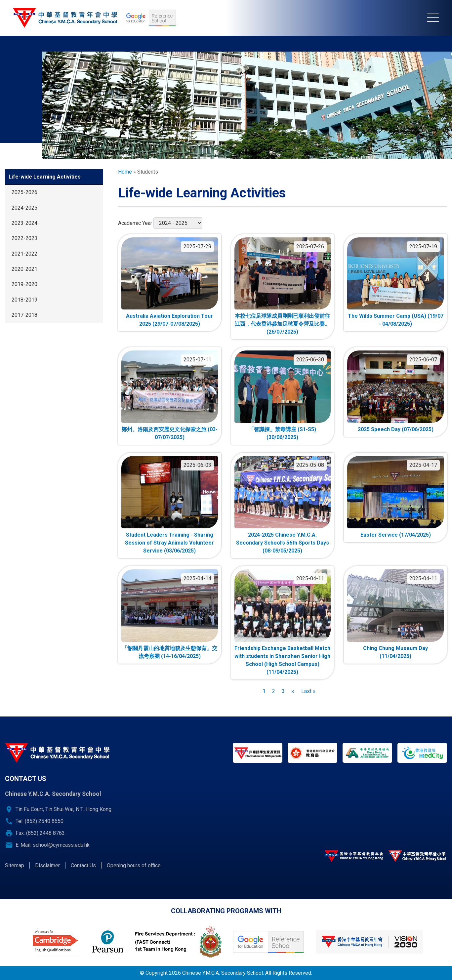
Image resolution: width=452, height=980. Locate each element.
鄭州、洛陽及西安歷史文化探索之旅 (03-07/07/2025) (170, 433)
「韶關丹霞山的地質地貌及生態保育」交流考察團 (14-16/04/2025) (170, 652)
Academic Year (135, 223)
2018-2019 (24, 300)
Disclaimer (47, 865)
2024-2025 (24, 208)
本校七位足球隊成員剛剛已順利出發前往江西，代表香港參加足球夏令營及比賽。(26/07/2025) (282, 324)
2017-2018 (24, 315)
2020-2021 (24, 269)
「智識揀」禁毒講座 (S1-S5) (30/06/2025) (282, 433)
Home (125, 172)
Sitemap (15, 865)
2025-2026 (24, 192)
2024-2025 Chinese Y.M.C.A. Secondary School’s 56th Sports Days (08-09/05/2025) (283, 543)
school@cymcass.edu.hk (61, 845)
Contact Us (83, 865)
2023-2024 (24, 223)
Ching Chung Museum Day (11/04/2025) (395, 652)
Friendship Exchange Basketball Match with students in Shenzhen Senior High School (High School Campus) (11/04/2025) (282, 660)
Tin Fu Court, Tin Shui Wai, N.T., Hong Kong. (64, 809)
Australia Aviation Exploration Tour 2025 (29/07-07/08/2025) (169, 320)
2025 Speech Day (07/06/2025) (396, 429)
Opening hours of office (134, 865)
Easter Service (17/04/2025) (396, 535)
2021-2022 (24, 254)
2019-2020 (24, 284)
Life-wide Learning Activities (45, 177)
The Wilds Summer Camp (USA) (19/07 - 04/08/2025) (396, 320)
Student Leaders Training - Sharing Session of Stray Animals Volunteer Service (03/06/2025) (169, 543)
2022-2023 (24, 238)
